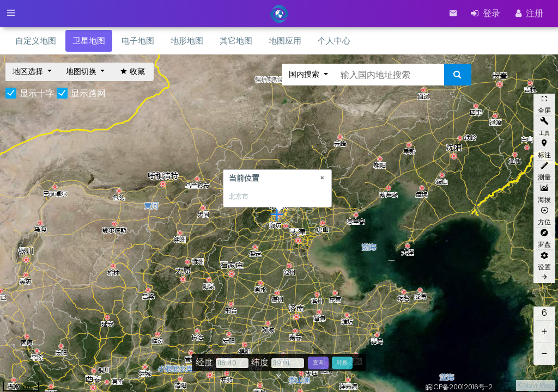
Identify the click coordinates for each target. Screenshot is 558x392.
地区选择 (29, 71)
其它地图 (236, 41)
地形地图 (187, 41)
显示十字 (37, 94)
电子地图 (138, 41)
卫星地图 (89, 41)
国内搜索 (305, 74)
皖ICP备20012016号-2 (459, 387)
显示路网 (88, 94)
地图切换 (82, 71)
